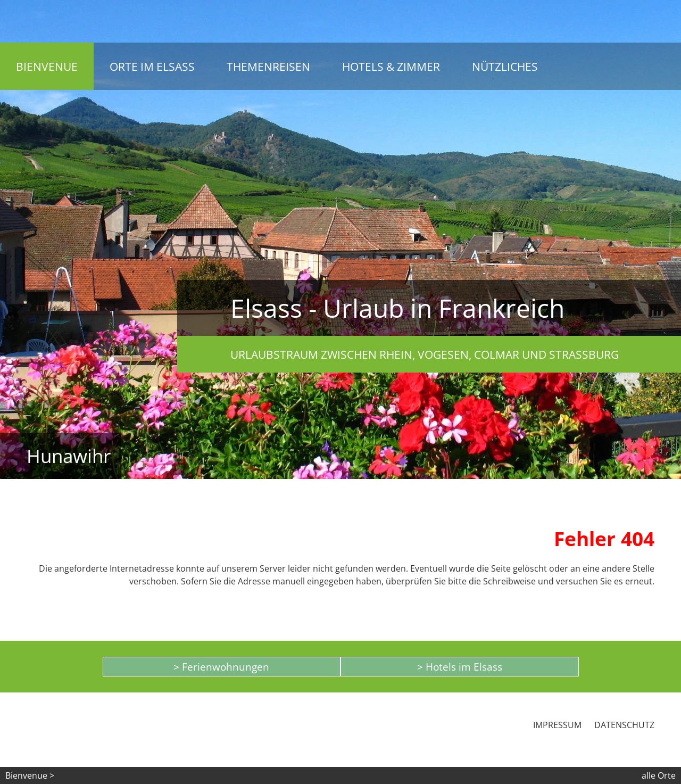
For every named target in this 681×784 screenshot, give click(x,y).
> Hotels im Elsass (460, 667)
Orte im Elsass (152, 66)
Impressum (557, 725)
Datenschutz (624, 725)
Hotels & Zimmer (391, 66)
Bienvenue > (30, 775)
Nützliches (505, 66)
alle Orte (659, 775)
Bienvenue (47, 66)
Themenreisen (268, 66)
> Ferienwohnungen (221, 667)
